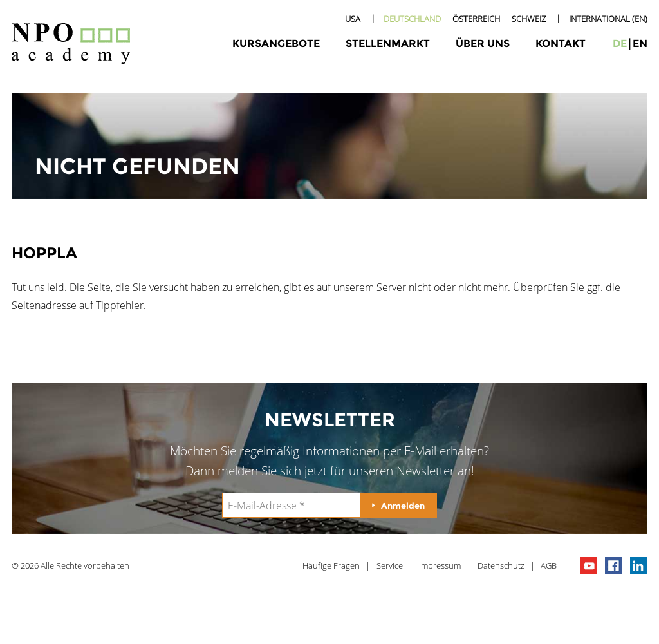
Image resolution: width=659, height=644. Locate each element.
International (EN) (608, 19)
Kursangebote (276, 43)
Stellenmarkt (388, 43)
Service (390, 565)
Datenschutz (501, 565)
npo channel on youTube (589, 566)
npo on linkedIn (639, 566)
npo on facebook (614, 566)
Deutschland (412, 19)
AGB (549, 565)
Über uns (483, 43)
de (620, 43)
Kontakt (561, 43)
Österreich (476, 19)
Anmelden (403, 506)
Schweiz (529, 19)
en (640, 43)
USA (353, 19)
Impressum (440, 565)
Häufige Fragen (331, 565)
